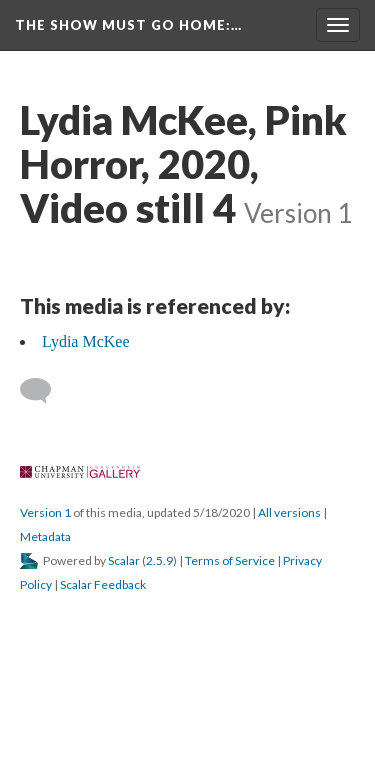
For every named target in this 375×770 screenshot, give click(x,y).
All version (289, 512)
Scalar (124, 560)
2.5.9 (159, 560)
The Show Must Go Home (128, 25)
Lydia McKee (86, 341)
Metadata (45, 536)
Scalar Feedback (103, 584)
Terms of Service (230, 560)
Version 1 (45, 512)
